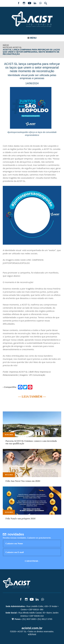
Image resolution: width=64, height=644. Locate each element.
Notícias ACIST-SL (12, 47)
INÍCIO (6, 45)
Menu (32, 38)
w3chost (32, 634)
